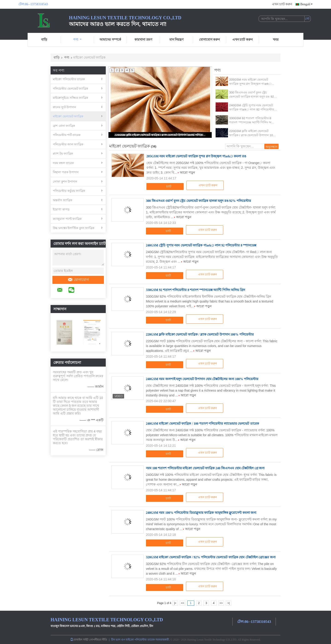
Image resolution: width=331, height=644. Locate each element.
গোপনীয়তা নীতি (98, 640)
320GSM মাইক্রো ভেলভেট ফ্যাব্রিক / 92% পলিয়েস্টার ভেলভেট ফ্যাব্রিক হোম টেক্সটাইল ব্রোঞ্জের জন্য (211, 557)
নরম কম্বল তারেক (63, 163)
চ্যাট (166, 186)
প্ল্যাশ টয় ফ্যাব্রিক (63, 154)
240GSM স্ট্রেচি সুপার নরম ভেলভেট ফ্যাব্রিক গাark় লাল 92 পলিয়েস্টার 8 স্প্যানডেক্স (253, 108)
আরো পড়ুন (187, 172)
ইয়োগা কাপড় (61, 209)
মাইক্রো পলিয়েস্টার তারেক (69, 79)
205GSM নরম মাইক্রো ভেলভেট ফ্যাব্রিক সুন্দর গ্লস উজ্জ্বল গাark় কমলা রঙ (250, 82)
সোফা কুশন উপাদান (65, 182)
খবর (276, 40)
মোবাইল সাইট (79, 640)
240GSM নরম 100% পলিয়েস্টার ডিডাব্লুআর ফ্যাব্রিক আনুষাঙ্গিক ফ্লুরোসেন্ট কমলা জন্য (201, 513)
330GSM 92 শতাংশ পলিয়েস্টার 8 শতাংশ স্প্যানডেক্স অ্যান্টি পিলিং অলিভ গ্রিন (253, 120)
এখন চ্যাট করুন (282, 4)
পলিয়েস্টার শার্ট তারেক (67, 135)
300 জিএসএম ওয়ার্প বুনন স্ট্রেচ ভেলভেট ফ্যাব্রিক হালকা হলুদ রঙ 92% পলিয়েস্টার (253, 95)
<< (183, 603)
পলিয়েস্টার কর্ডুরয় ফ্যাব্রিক (69, 191)
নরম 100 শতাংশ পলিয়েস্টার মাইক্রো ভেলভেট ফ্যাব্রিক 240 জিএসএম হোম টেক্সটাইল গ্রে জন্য (205, 468)
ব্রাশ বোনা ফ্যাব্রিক (64, 126)
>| (228, 603)
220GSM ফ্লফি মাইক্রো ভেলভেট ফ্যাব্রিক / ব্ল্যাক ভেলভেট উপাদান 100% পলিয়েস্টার (160, 135)
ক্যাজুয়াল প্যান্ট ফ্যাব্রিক (67, 219)
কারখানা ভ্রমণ (143, 40)
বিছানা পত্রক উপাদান (66, 172)
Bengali (306, 4)
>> (221, 603)
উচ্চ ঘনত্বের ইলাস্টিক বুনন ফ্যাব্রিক (74, 228)
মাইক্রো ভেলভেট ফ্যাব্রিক (68, 116)
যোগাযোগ (78, 280)
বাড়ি (44, 40)
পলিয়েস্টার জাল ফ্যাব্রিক (68, 144)
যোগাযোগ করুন (210, 40)
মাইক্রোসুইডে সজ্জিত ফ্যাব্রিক (70, 98)
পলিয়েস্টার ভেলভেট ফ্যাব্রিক (70, 89)
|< (175, 603)
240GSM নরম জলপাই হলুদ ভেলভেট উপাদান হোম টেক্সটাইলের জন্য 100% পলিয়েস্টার (202, 379)
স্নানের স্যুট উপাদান (64, 107)
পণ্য (77, 40)
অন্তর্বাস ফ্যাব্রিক (63, 200)
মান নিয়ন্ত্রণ (177, 40)
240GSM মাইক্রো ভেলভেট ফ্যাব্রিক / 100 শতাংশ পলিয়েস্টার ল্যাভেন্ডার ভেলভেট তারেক (203, 424)
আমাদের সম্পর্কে (110, 40)
